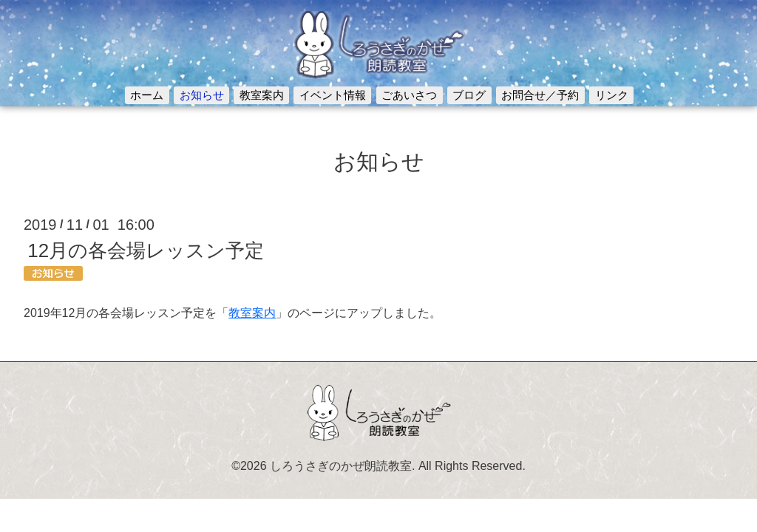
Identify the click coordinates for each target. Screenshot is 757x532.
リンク (612, 95)
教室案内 (262, 95)
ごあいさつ (409, 95)
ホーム (147, 95)
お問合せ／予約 (540, 95)
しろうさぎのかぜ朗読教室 (341, 466)
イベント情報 (333, 95)
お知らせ (202, 95)
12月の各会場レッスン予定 (146, 250)
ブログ (469, 95)
